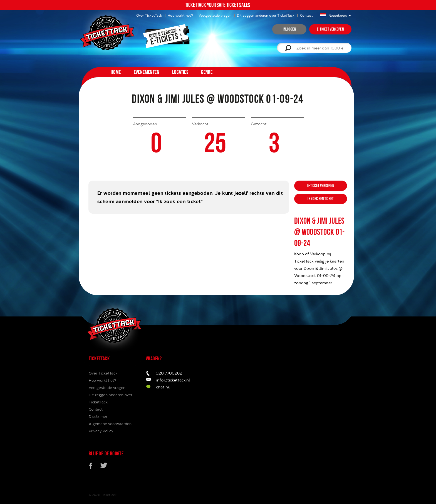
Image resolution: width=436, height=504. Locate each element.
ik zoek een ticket (320, 199)
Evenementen (147, 72)
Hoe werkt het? (180, 15)
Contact (306, 15)
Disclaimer (98, 416)
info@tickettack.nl (173, 380)
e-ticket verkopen (330, 29)
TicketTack (109, 495)
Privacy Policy (101, 431)
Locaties (180, 72)
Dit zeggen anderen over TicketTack (266, 15)
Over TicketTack (103, 373)
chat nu (163, 387)
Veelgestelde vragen (215, 15)
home (116, 72)
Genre (207, 72)
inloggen (289, 29)
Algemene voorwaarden (110, 424)
